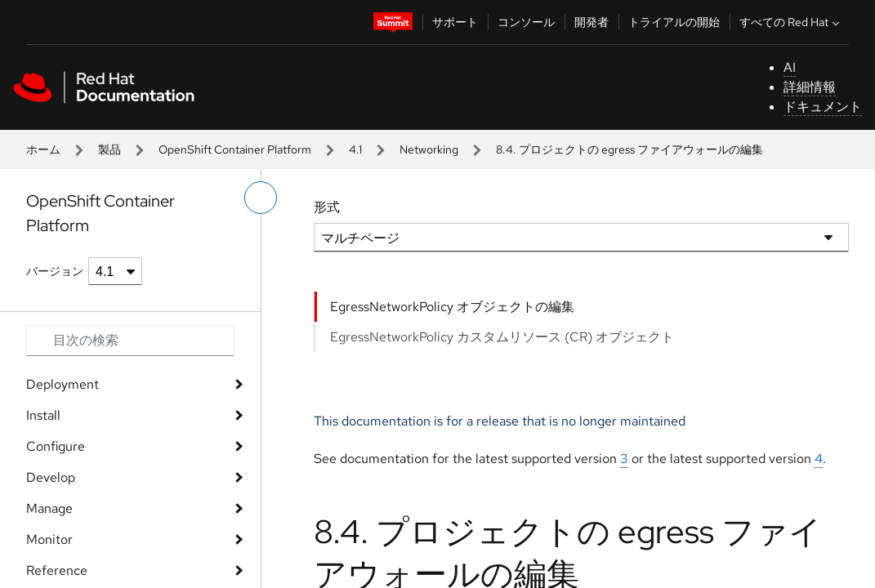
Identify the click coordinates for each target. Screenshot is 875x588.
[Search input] (130, 341)
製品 (109, 149)
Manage (49, 508)
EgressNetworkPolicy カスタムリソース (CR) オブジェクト (502, 337)
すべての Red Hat (791, 22)
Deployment (62, 384)
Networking (429, 149)
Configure (56, 446)
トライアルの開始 (674, 22)
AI (790, 67)
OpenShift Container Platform (235, 149)
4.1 (355, 149)
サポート (455, 22)
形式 (327, 207)
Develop (51, 477)
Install (43, 415)
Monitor (49, 539)
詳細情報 (810, 87)
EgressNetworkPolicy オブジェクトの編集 (452, 307)
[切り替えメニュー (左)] (261, 198)
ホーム (43, 149)
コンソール (526, 22)
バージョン (55, 271)
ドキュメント (823, 107)
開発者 (592, 22)
